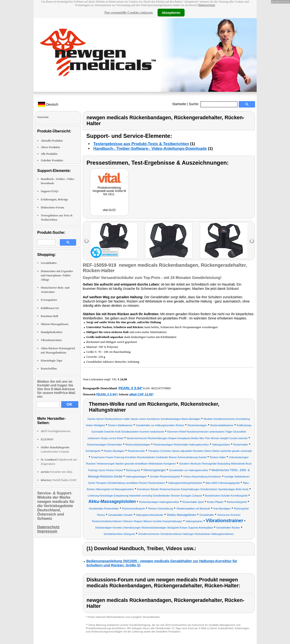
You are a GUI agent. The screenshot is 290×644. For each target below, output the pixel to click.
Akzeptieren (171, 12)
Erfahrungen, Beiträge (54, 199)
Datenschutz (207, 5)
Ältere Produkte (51, 147)
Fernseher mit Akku (57, 472)
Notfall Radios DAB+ (59, 480)
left (87, 241)
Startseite (179, 104)
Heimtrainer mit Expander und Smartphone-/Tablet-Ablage (57, 275)
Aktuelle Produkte (52, 141)
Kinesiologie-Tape (52, 361)
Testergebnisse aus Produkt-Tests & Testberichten (141, 144)
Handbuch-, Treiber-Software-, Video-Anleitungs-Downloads (150, 149)
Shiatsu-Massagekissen (55, 324)
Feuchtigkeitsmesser (56, 431)
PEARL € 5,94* (130, 388)
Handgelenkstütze (52, 332)
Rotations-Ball (50, 316)
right (252, 241)
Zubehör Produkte (52, 160)
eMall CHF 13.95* (141, 394)
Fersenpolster (49, 300)
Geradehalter (49, 263)
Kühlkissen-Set (50, 308)
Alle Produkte (49, 154)
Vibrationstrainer (51, 340)
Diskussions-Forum (52, 207)
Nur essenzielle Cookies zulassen (129, 12)
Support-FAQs (50, 191)
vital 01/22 (109, 210)
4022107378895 (161, 388)
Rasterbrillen (49, 369)
